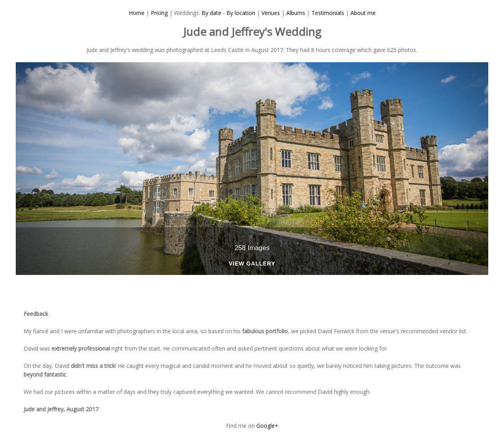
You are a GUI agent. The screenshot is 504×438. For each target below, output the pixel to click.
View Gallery (252, 264)
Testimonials (328, 13)
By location (241, 13)
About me (363, 13)
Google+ (267, 426)
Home (137, 13)
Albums (296, 13)
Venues (271, 13)
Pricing (159, 13)
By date (211, 13)
